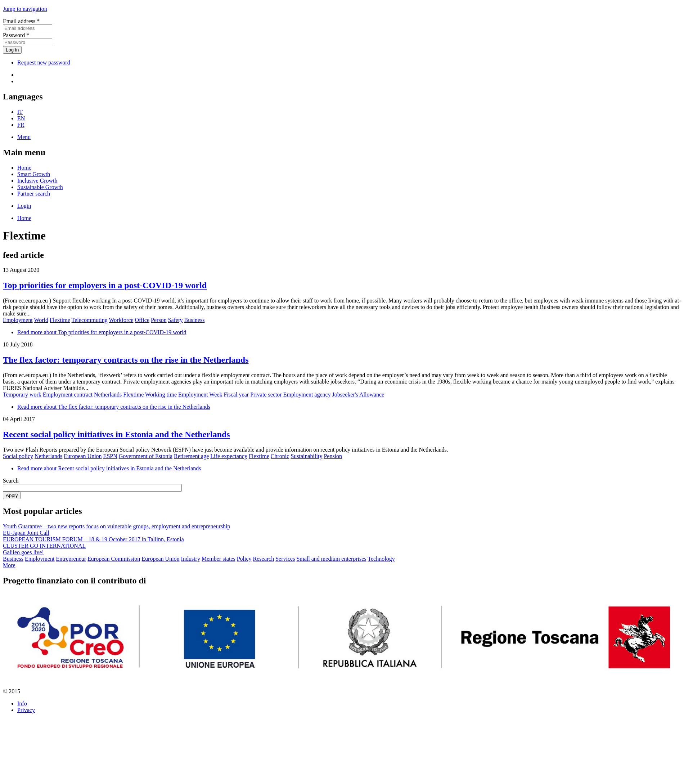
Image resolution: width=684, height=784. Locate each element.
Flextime (60, 320)
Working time (161, 395)
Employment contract (68, 395)
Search (11, 481)
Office (142, 320)
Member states (219, 559)
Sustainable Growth (40, 187)
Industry (191, 559)
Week (216, 395)
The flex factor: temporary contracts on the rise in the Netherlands (126, 360)
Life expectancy (229, 456)
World (41, 320)
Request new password (44, 62)
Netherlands (108, 395)
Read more (102, 332)
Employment (18, 320)
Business (195, 320)
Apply (12, 495)
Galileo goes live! (23, 552)
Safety (175, 320)
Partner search (34, 194)
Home (24, 168)
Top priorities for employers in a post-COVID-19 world (105, 285)
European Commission (114, 559)
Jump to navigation (25, 9)
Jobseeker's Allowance (358, 395)
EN (21, 118)
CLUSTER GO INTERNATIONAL (44, 546)
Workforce (121, 320)
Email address (21, 21)
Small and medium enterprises (331, 559)
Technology (381, 559)
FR (21, 125)
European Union (83, 456)
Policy (244, 559)
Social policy (18, 456)
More (9, 565)
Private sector (266, 395)
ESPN (110, 456)
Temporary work (22, 395)
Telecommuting (90, 320)
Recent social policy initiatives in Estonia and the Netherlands (116, 434)
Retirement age (191, 456)
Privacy (26, 710)
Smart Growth (34, 174)
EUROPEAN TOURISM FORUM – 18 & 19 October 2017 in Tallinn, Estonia (93, 539)
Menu (24, 137)
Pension (333, 456)
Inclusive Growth (37, 181)
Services (285, 559)
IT (20, 112)
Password (16, 35)
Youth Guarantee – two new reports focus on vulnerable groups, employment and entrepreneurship (117, 526)
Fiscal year (236, 395)
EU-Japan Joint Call (26, 533)
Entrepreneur (71, 559)
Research (264, 559)
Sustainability (306, 456)
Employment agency (307, 395)
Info (22, 704)
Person (159, 320)
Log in (12, 50)
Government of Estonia (146, 456)
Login (24, 206)
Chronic (280, 456)
